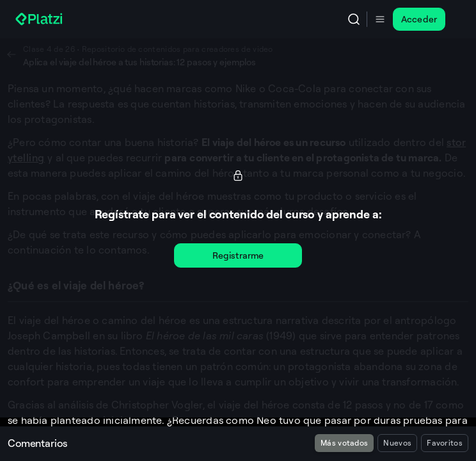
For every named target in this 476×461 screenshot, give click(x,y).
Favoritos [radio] (445, 443)
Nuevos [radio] (397, 443)
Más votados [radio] (344, 443)
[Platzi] (40, 19)
